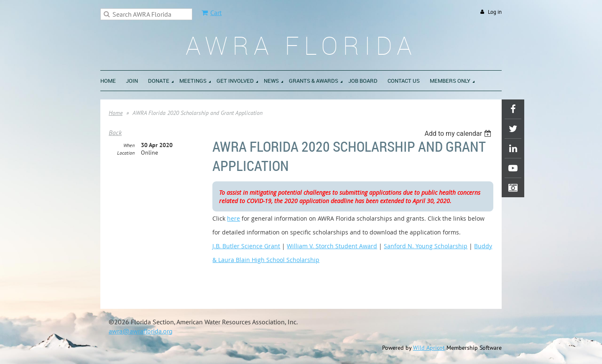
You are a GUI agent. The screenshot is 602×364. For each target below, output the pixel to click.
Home (116, 113)
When (129, 145)
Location (126, 153)
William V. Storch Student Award (332, 246)
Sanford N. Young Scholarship (426, 246)
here (233, 218)
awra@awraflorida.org (141, 331)
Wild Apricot (429, 348)
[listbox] (459, 134)
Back (115, 132)
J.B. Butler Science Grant (246, 246)
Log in (495, 12)
